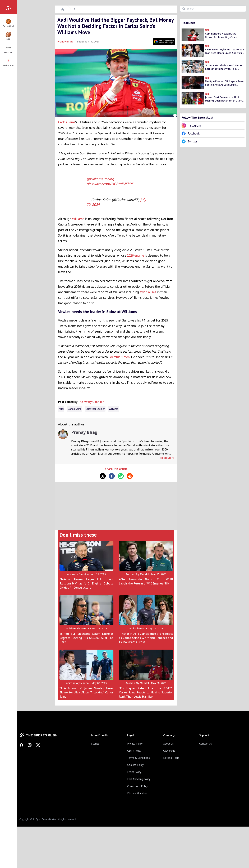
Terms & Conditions (139, 758)
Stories (95, 744)
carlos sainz (75, 409)
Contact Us (206, 744)
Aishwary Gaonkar (92, 402)
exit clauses (148, 292)
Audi (61, 409)
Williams (78, 219)
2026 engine (135, 255)
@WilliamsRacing (100, 179)
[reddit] (130, 476)
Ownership (169, 751)
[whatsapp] (121, 476)
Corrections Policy (137, 786)
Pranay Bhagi (65, 42)
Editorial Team (171, 758)
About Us (168, 744)
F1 (75, 9)
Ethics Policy (134, 772)
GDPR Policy (134, 751)
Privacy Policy (135, 744)
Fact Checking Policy (139, 779)
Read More (167, 458)
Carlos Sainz (67, 122)
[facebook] (112, 476)
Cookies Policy (135, 765)
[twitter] (103, 476)
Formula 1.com (119, 357)
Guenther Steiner (95, 409)
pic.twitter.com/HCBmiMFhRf (110, 184)
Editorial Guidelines (138, 793)
